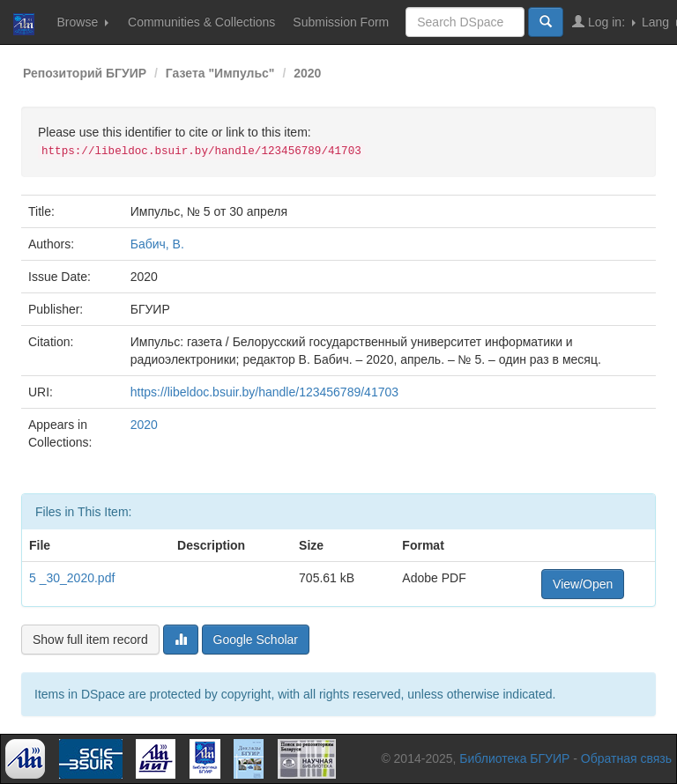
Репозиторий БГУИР (85, 73)
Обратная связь (626, 758)
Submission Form (341, 22)
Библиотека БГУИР (514, 758)
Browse (82, 22)
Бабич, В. (157, 244)
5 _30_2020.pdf (72, 578)
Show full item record (90, 640)
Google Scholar (256, 640)
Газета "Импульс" (220, 73)
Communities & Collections (201, 22)
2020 (307, 73)
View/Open (583, 584)
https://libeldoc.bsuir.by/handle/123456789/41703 (264, 392)
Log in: (604, 22)
